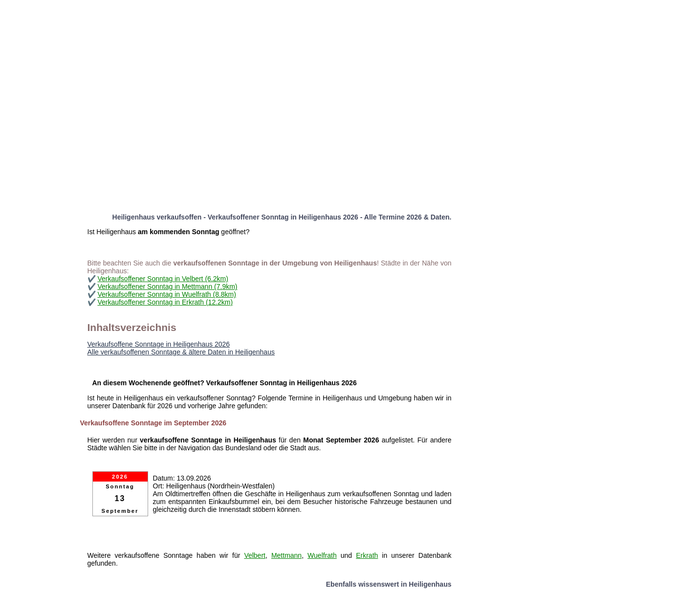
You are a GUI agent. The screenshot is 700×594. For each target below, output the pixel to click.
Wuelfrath (322, 555)
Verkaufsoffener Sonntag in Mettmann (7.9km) (167, 286)
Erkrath (367, 555)
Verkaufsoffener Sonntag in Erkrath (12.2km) (165, 302)
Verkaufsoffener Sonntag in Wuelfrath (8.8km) (167, 294)
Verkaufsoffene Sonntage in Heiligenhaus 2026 (159, 344)
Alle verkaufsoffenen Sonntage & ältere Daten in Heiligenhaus (181, 352)
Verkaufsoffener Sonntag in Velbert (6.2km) (163, 279)
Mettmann (286, 555)
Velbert (255, 555)
